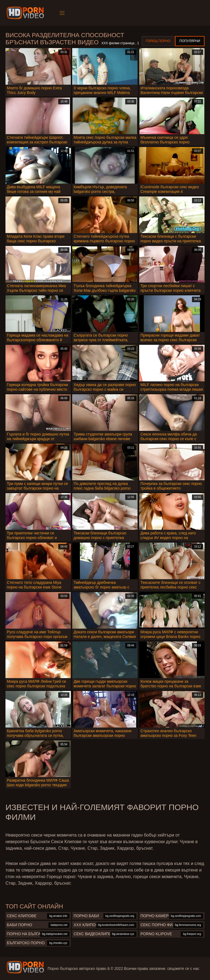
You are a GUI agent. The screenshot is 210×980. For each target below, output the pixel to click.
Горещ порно (158, 41)
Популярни (190, 41)
